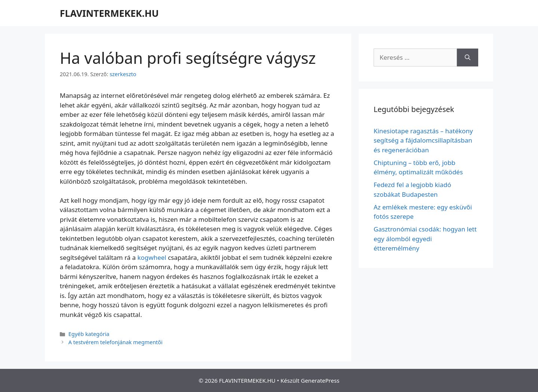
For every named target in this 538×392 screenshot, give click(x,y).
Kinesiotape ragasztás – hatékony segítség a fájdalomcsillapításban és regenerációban (423, 140)
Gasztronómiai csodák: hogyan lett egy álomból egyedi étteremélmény (425, 239)
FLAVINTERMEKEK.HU (109, 13)
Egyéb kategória (89, 334)
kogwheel (152, 257)
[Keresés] (468, 57)
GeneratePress (320, 380)
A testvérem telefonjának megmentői (115, 342)
